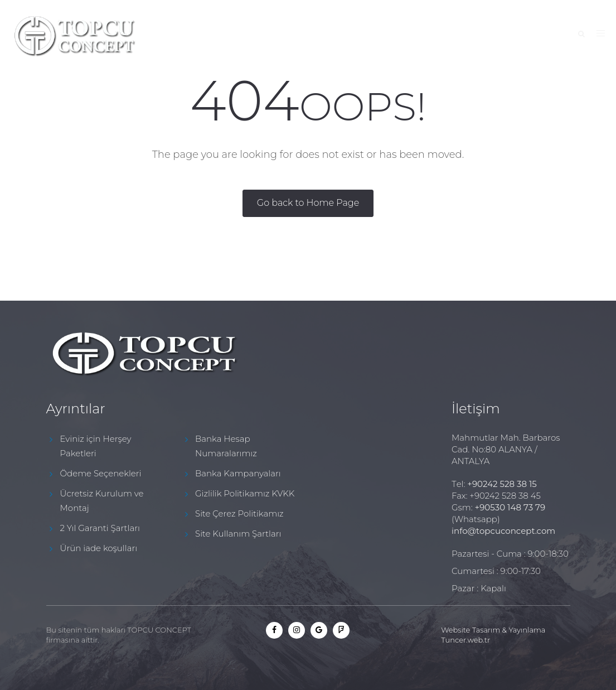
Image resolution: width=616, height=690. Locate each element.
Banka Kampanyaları (238, 473)
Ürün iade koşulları (99, 548)
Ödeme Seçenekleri (101, 473)
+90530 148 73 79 (510, 507)
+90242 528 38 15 (502, 484)
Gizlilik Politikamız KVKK (245, 493)
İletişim (534, 35)
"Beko (438, 35)
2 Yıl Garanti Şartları (100, 528)
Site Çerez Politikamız (239, 513)
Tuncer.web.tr (465, 640)
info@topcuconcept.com (503, 531)
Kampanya (322, 35)
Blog (484, 35)
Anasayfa (185, 35)
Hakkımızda (253, 35)
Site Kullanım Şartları (238, 534)
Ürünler (385, 35)
